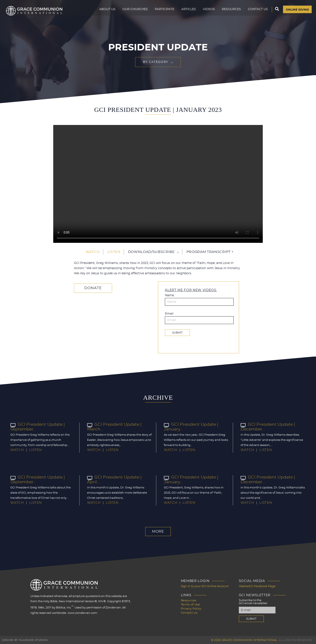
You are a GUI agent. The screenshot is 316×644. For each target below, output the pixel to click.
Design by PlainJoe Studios (25, 640)
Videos (207, 12)
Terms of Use (190, 604)
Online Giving (296, 12)
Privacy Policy (191, 608)
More (158, 531)
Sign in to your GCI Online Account (205, 586)
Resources (229, 12)
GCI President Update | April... (119, 477)
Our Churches (133, 12)
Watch (93, 252)
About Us (105, 12)
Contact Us (256, 12)
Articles (186, 12)
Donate (91, 288)
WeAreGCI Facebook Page (257, 586)
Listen (114, 252)
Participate (162, 12)
